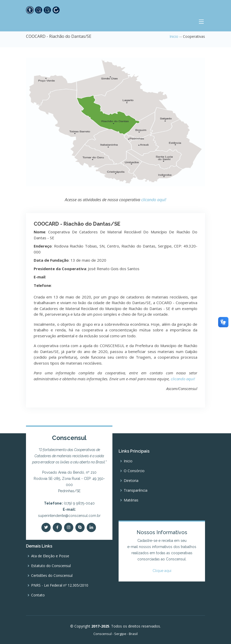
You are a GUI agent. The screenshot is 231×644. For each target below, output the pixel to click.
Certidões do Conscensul (52, 576)
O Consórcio (134, 471)
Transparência (136, 490)
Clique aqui (162, 571)
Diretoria (131, 481)
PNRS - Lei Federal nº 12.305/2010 (60, 585)
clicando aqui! (154, 200)
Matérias (131, 500)
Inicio (174, 36)
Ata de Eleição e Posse (50, 556)
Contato (38, 595)
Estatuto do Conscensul (51, 566)
